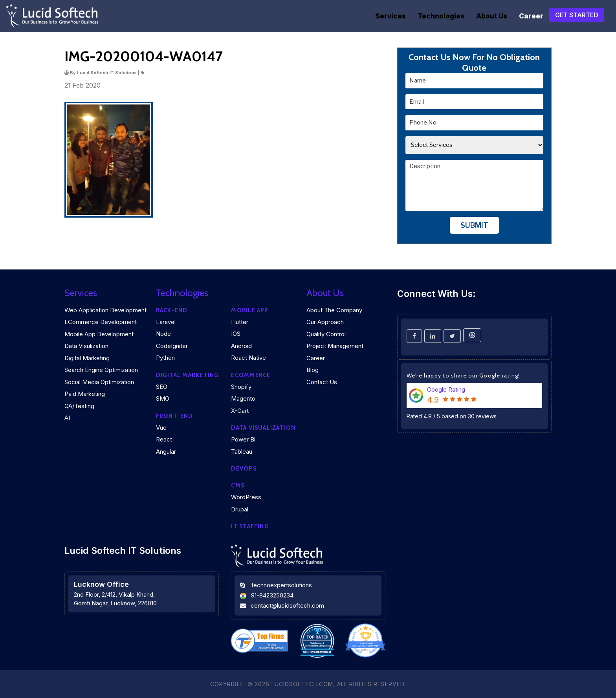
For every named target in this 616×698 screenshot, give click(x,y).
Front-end (175, 416)
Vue (161, 428)
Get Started (577, 15)
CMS (238, 485)
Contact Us (322, 382)
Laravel (166, 322)
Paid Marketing (85, 394)
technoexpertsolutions (282, 585)
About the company (334, 310)
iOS (236, 334)
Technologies (441, 16)
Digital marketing (188, 375)
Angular (166, 452)
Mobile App (250, 310)
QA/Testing (79, 406)
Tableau (242, 452)
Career (531, 16)
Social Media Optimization (99, 382)
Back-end (172, 310)
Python (165, 358)
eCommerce (251, 375)
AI (67, 418)
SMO (163, 398)
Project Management (335, 346)
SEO (162, 387)
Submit (474, 225)
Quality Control (326, 334)
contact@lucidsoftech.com (287, 605)
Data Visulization (86, 346)
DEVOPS (244, 469)
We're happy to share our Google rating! (463, 376)
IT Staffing (250, 526)
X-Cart (240, 411)
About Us (492, 16)
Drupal (240, 509)
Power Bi (243, 439)
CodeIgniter (172, 346)
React (164, 439)
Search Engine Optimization (101, 370)
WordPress (246, 497)
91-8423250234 (272, 595)
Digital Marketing (87, 358)
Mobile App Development (99, 334)
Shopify (241, 387)
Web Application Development (105, 310)
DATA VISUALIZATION (263, 428)
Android (241, 346)
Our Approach (325, 322)
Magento (243, 398)
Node (163, 334)
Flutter (240, 322)
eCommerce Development (101, 322)
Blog (313, 370)
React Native (248, 358)
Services (390, 16)
